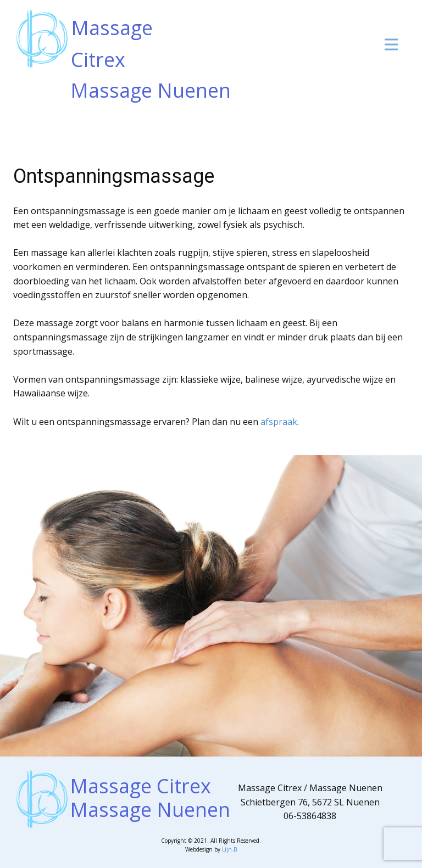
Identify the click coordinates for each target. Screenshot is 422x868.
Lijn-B (229, 849)
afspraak (279, 422)
